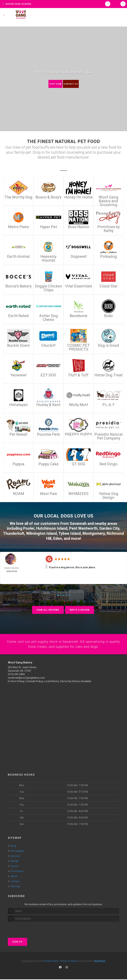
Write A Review (80, 610)
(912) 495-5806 (16, 675)
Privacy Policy (51, 962)
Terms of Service (69, 962)
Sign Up (18, 942)
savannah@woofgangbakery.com (26, 679)
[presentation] (26, 929)
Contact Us (72, 84)
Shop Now (55, 84)
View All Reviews (48, 610)
